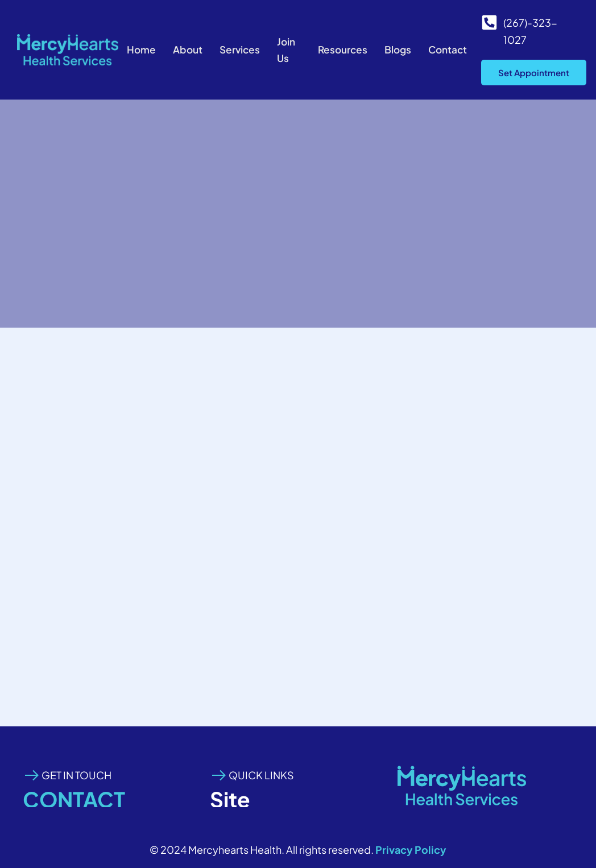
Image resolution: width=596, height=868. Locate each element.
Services (240, 50)
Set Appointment (534, 73)
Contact (449, 50)
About (186, 50)
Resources (341, 50)
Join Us (288, 50)
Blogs (398, 50)
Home (138, 50)
